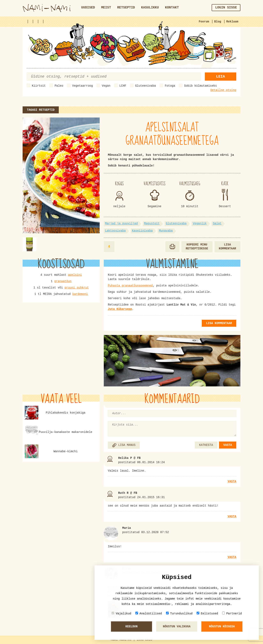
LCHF (123, 86)
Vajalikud (121, 613)
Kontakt (172, 8)
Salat (217, 223)
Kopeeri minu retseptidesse (197, 247)
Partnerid (232, 613)
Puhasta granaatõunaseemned (130, 286)
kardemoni (80, 294)
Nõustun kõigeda (222, 627)
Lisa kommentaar (227, 247)
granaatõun (63, 281)
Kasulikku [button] (150, 8)
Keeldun (132, 627)
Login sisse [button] (226, 8)
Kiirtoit (39, 86)
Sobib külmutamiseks (201, 86)
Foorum (204, 22)
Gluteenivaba (146, 86)
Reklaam (232, 22)
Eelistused (207, 613)
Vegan (106, 86)
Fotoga (170, 86)
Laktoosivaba (115, 231)
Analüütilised (149, 613)
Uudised (88, 8)
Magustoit (152, 223)
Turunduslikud (179, 613)
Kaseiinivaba (142, 231)
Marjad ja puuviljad (121, 223)
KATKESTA (206, 445)
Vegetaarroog (82, 86)
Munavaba (166, 231)
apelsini (75, 275)
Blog (218, 22)
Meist (106, 8)
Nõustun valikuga (177, 627)
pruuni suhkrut (77, 288)
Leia (221, 77)
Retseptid (126, 8)
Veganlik (200, 223)
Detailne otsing (223, 90)
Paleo (59, 86)
